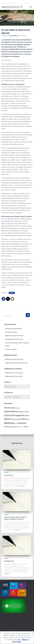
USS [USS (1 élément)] (23, 427)
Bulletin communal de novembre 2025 (16, 363)
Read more (21, 486)
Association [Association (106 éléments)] (11, 411)
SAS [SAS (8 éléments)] (28, 419)
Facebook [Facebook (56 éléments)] (19, 415)
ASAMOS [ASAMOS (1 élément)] (18, 408)
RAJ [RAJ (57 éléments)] (24, 419)
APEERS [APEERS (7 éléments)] (13, 408)
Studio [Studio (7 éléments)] (15, 427)
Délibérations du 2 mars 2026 (14, 376)
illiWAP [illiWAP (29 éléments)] (7, 419)
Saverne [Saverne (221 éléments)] (9, 423)
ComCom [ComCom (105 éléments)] (9, 415)
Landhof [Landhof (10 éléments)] (19, 419)
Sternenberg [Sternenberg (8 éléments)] (8, 427)
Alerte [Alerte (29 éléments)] (7, 408)
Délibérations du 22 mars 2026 (14, 373)
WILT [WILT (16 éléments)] (26, 427)
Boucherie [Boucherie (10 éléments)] (21, 412)
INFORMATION (9, 561)
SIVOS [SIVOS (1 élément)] (16, 424)
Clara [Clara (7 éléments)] (27, 412)
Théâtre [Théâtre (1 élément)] (20, 427)
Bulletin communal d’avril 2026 (14, 336)
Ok (19, 640)
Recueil (12, 293)
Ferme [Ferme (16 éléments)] (27, 416)
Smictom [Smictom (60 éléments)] (22, 423)
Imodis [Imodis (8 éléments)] (13, 419)
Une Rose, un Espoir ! (11, 332)
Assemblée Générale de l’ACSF (14, 339)
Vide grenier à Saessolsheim (13, 329)
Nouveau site (8, 475)
